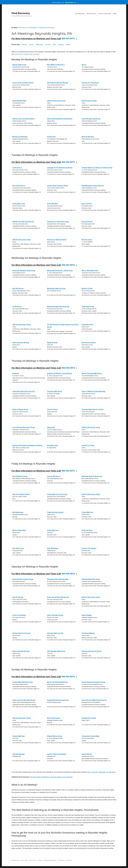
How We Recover (18, 288)
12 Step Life (62, 860)
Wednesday (39, 45)
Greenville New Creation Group (23, 579)
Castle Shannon (87, 754)
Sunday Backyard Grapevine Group (93, 682)
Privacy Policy (24, 860)
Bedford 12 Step (87, 288)
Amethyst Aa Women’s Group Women (60, 373)
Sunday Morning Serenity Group (58, 700)
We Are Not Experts (54, 718)
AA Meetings (80, 14)
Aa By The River (87, 530)
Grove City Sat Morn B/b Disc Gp (58, 597)
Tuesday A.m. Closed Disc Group (58, 222)
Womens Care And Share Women (23, 119)
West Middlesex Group (20, 476)
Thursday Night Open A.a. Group (93, 409)
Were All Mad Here (88, 137)
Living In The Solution (89, 548)
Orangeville (102, 772)
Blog (115, 14)
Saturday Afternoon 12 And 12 (92, 651)
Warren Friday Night (19, 530)
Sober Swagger (87, 615)
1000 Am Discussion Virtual (56, 101)
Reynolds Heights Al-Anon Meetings (61, 777)
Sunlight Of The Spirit (89, 718)
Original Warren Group (55, 736)
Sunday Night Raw (19, 736)
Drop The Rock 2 (87, 222)
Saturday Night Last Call (55, 633)
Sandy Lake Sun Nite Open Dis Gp (24, 700)
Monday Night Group (19, 65)
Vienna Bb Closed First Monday (58, 83)
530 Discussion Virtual (89, 101)
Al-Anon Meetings (104, 14)
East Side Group (52, 445)
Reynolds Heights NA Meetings (40, 777)
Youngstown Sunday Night (90, 736)
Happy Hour (51, 427)
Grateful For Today (88, 445)
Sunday (68, 45)
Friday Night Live (87, 512)
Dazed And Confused (89, 342)
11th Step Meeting (18, 754)
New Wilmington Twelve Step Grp (93, 186)
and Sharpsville (111, 772)
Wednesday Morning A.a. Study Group (60, 270)
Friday (54, 45)
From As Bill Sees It (54, 476)
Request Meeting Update (50, 860)
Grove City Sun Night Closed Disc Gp (94, 700)
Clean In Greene (52, 409)
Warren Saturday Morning (21, 651)
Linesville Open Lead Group (91, 119)
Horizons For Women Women (57, 240)
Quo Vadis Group (18, 548)
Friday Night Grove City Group (57, 494)
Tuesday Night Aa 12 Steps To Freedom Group (97, 168)
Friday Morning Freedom (55, 512)
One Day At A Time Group (90, 83)
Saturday (61, 45)
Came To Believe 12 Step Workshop (94, 391)
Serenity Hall (51, 137)
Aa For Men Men (52, 204)
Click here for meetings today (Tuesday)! (27, 54)
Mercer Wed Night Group (90, 270)
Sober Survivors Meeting (21, 342)
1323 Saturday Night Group (56, 651)
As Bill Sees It (17, 168)
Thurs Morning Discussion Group (24, 427)
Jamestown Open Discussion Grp (24, 391)
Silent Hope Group (88, 306)
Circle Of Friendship (19, 615)
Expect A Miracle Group (20, 409)
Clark (89, 772)
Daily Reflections (53, 548)
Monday (24, 45)
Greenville (94, 772)
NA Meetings (91, 14)
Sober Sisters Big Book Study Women (60, 119)
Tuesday (31, 45)
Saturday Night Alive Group (91, 579)
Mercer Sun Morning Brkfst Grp (57, 682)
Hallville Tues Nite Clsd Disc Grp (23, 222)
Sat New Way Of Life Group (21, 633)
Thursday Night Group (54, 391)
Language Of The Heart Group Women (60, 168)
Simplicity (16, 373)
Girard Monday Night (19, 101)
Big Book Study (52, 342)
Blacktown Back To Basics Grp (92, 476)
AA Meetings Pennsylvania (46, 28)
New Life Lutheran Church (21, 494)
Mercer (84, 65)
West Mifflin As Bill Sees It (56, 65)
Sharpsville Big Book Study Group (24, 270)
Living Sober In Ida (19, 204)
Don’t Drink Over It (19, 186)
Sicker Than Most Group (55, 615)
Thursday (48, 45)
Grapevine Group (87, 324)
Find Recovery (21, 13)
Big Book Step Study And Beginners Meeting (27, 445)
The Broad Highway (88, 633)
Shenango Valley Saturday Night (58, 579)
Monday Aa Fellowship (20, 137)
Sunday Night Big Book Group (22, 682)
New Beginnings (18, 512)
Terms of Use (33, 860)
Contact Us (69, 860)
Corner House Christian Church (23, 83)
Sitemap (40, 860)
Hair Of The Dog (18, 597)
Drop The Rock (87, 204)
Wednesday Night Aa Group (56, 288)
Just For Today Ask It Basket (57, 754)
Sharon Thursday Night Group (92, 373)
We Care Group (87, 240)
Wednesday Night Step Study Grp (58, 306)
